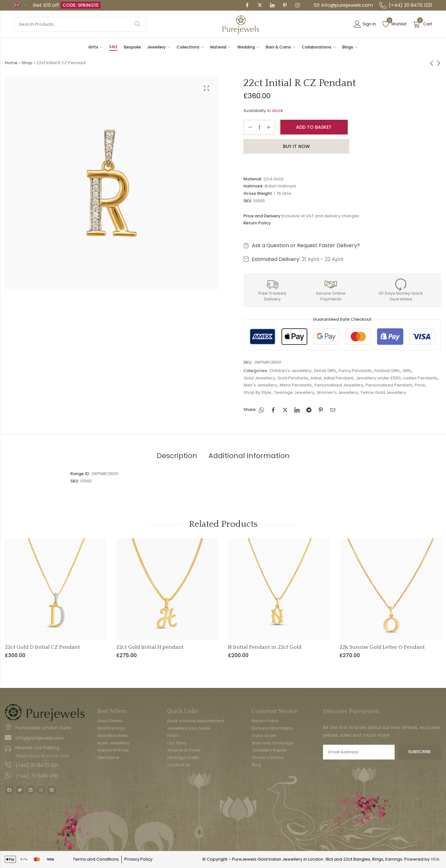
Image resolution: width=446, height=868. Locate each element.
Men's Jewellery (260, 385)
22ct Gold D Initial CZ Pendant (42, 647)
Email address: (359, 752)
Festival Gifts (387, 371)
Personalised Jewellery (339, 385)
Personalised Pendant (389, 385)
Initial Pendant (339, 378)
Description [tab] (177, 456)
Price (420, 385)
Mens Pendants (296, 385)
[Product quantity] (259, 127)
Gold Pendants (293, 378)
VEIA (435, 859)
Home (11, 63)
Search (137, 24)
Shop (27, 63)
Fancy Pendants (355, 371)
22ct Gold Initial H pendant (150, 647)
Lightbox (206, 88)
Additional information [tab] (249, 456)
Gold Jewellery (259, 378)
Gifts (407, 371)
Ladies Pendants (420, 378)
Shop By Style (258, 392)
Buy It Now (296, 146)
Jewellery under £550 (378, 378)
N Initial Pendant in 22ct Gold (265, 647)
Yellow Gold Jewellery (383, 392)
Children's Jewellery (290, 371)
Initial (316, 378)
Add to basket (314, 127)
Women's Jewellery (337, 392)
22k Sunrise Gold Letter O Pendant (382, 647)
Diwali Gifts (325, 371)
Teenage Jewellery (294, 392)
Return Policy (257, 223)
